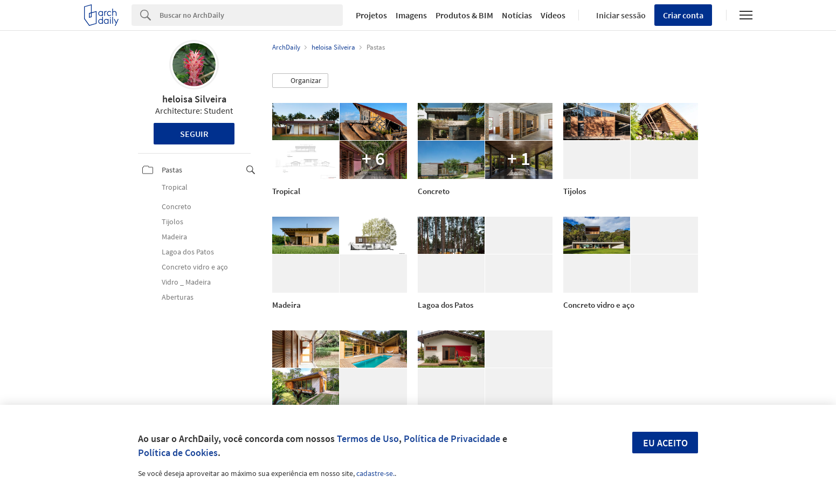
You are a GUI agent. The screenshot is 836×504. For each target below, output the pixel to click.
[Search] (251, 15)
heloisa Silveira (194, 99)
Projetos (371, 15)
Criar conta (683, 15)
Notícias (517, 15)
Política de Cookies (178, 453)
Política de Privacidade (452, 439)
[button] (300, 81)
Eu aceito (665, 443)
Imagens (411, 15)
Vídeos (553, 15)
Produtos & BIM (464, 15)
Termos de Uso (368, 439)
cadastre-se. (375, 473)
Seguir (194, 134)
